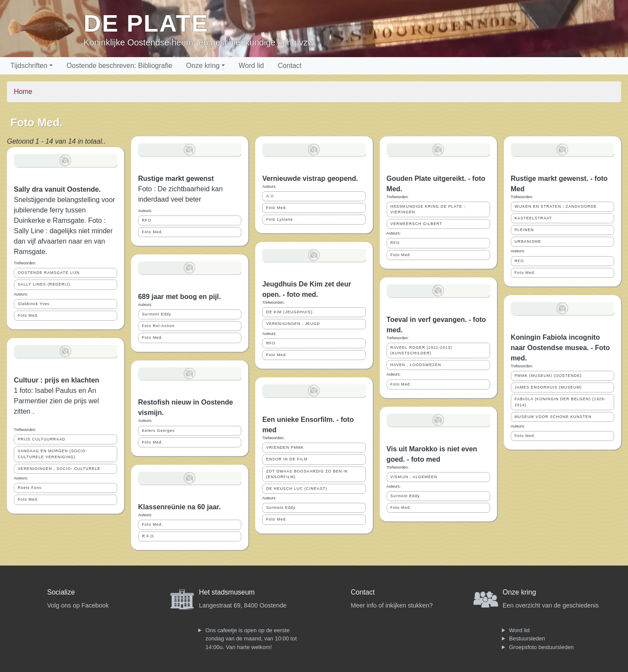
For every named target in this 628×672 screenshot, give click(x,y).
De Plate (146, 23)
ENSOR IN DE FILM (287, 459)
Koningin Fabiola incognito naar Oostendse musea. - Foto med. (560, 348)
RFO (147, 220)
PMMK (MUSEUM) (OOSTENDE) (548, 376)
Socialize (61, 592)
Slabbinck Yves (34, 304)
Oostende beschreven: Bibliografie (120, 66)
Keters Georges (158, 431)
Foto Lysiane (279, 219)
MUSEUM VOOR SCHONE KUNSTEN (553, 417)
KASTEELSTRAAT (533, 218)
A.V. (270, 196)
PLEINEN (524, 230)
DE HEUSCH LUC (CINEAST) (296, 489)
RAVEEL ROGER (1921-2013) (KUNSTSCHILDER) (421, 350)
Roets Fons (30, 488)
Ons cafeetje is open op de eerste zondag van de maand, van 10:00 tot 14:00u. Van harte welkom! (251, 639)
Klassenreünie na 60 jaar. (179, 507)
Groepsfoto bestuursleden (541, 647)
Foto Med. (28, 315)
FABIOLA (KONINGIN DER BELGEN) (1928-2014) (560, 402)
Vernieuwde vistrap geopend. (310, 178)
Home (23, 92)
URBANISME (528, 241)
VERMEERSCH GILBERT (417, 224)
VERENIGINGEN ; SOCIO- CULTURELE (59, 469)
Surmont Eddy (157, 314)
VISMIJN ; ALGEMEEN (414, 477)
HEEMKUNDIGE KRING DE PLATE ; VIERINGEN (428, 209)
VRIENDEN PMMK (285, 447)
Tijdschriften (29, 66)
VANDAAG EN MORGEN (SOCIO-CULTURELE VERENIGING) (53, 454)
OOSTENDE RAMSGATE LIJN (49, 273)
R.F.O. (149, 536)
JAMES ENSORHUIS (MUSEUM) (548, 387)
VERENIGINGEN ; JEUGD (293, 324)
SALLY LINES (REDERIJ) (44, 284)
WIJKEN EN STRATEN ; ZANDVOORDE (556, 206)
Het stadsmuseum (227, 592)
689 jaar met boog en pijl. (179, 297)
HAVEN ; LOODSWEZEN (416, 365)
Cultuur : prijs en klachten (56, 380)
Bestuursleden (527, 638)
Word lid (251, 66)
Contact (290, 66)
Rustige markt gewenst (176, 178)
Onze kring (203, 66)
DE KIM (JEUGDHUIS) (289, 312)
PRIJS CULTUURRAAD (42, 439)
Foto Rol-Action (158, 326)
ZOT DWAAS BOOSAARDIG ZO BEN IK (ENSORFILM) (307, 474)
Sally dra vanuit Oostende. (57, 189)
